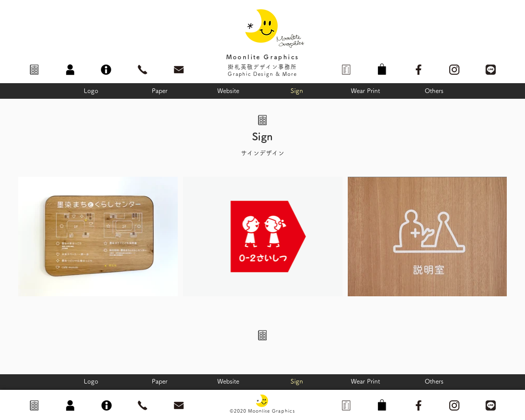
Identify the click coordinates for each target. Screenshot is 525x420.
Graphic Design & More (262, 74)
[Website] (228, 90)
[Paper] (160, 90)
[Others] (434, 90)
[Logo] (91, 90)
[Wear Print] (365, 90)
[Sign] (297, 90)
